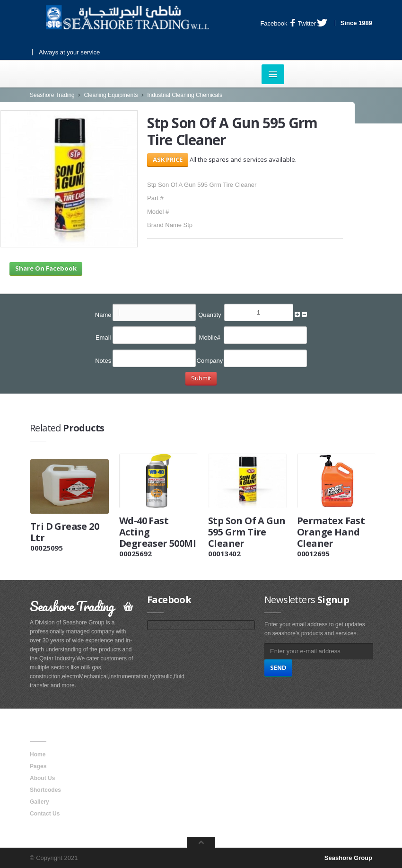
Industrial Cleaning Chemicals (185, 95)
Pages (38, 766)
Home (38, 754)
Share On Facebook (46, 268)
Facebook (278, 23)
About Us (42, 778)
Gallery (39, 802)
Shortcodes (45, 790)
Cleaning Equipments (111, 95)
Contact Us (45, 814)
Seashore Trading (52, 95)
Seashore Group (348, 858)
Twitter (313, 23)
